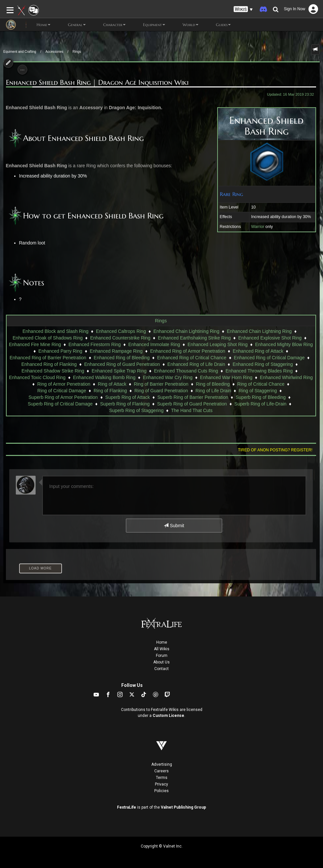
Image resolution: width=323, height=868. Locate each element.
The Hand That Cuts (192, 410)
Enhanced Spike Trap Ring (119, 371)
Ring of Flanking (110, 391)
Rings (77, 52)
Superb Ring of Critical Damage (60, 404)
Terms (162, 778)
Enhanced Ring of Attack (258, 351)
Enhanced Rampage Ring (116, 351)
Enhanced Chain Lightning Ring (259, 331)
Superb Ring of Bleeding (261, 397)
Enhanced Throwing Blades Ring (259, 371)
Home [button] (38, 25)
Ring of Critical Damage (62, 391)
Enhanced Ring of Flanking (49, 364)
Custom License (168, 716)
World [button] (185, 25)
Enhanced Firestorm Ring (95, 344)
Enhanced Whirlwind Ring (286, 377)
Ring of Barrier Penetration (161, 384)
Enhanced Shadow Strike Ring (53, 371)
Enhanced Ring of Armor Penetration (188, 351)
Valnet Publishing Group (183, 807)
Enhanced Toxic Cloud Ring (37, 377)
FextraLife (127, 807)
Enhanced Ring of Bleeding (122, 358)
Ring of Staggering (258, 391)
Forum (162, 656)
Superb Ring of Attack (127, 397)
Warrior (258, 227)
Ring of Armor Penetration (64, 384)
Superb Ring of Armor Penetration (63, 397)
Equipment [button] (149, 25)
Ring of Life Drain (213, 391)
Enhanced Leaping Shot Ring (218, 344)
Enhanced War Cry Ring (168, 377)
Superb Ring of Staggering (136, 410)
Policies (161, 791)
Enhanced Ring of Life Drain (196, 364)
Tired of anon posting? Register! (275, 450)
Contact (161, 669)
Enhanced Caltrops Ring (121, 331)
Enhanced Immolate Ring (154, 344)
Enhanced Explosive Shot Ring (270, 338)
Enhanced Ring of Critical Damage (269, 358)
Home (162, 642)
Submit (174, 526)
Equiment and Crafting (20, 52)
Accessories (54, 52)
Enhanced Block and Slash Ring (55, 331)
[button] (243, 9)
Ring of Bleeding (213, 384)
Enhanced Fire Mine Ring (35, 344)
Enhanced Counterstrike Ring (120, 338)
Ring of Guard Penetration (161, 391)
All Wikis (162, 649)
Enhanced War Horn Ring (226, 377)
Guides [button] (218, 25)
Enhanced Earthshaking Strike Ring (194, 338)
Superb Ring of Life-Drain (260, 404)
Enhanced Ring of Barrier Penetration (48, 358)
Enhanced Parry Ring (60, 351)
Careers (161, 771)
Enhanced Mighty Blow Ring (284, 344)
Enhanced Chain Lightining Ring (186, 331)
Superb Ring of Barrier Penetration (193, 397)
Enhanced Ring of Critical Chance (192, 358)
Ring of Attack (112, 384)
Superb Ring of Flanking (125, 404)
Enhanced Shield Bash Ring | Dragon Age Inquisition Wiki (97, 83)
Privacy (161, 784)
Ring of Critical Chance (261, 384)
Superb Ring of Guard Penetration (192, 404)
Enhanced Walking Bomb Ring (104, 377)
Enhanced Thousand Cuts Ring (186, 371)
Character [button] (109, 25)
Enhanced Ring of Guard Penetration (122, 364)
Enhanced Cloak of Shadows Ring (47, 338)
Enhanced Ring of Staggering (263, 364)
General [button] (71, 25)
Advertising (162, 764)
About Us (161, 662)
